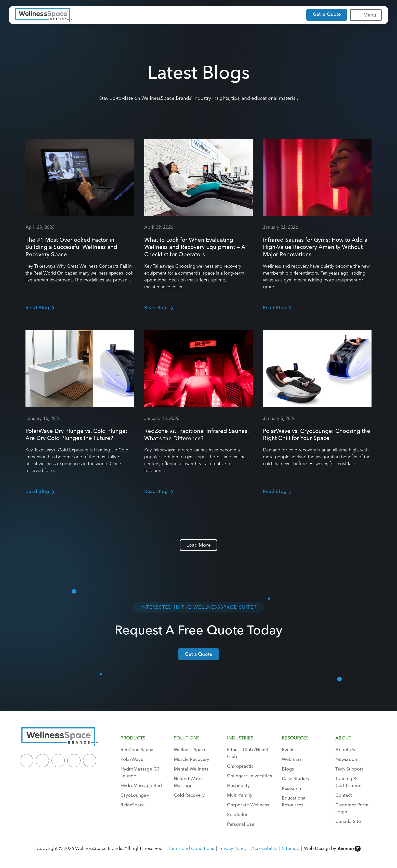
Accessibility (264, 848)
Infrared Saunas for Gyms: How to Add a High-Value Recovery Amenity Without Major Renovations (315, 247)
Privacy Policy (233, 848)
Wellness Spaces (191, 750)
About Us (345, 750)
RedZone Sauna (137, 750)
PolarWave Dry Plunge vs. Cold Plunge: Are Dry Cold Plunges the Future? (76, 435)
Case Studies (295, 779)
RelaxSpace (133, 805)
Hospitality (238, 785)
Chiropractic (240, 766)
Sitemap (291, 848)
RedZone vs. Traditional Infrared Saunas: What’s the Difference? (197, 435)
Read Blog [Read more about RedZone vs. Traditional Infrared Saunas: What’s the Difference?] (156, 491)
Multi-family (240, 795)
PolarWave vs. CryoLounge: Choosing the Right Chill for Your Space (317, 435)
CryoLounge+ (135, 795)
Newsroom (347, 759)
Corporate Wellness (248, 805)
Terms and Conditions (191, 848)
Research (292, 788)
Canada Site (348, 821)
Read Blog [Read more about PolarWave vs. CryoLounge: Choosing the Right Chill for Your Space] (275, 491)
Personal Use (241, 824)
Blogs (288, 769)
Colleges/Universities (249, 776)
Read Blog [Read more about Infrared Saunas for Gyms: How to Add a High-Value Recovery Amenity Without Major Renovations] (275, 308)
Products (133, 738)
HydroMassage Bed (141, 785)
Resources (295, 738)
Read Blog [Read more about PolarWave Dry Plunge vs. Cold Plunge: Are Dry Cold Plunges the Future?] (37, 491)
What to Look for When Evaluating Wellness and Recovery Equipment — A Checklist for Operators (195, 247)
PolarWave (132, 759)
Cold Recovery (189, 795)
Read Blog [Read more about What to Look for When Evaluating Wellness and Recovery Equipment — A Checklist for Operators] (156, 308)
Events (289, 750)
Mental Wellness (191, 769)
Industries (240, 738)
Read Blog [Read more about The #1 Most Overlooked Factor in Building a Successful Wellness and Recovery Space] (37, 308)
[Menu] (358, 15)
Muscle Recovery (191, 759)
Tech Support (349, 769)
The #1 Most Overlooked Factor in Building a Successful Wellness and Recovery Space (71, 247)
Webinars (292, 759)
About (343, 738)
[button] (198, 545)
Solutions (187, 738)
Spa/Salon (238, 814)
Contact (344, 795)
